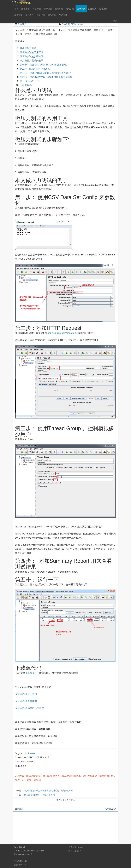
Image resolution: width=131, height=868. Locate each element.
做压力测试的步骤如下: (32, 56)
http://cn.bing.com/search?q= (63, 333)
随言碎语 (41, 15)
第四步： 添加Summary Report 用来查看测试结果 (46, 77)
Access (31, 753)
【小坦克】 (31, 673)
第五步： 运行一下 (30, 81)
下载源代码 (26, 85)
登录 (115, 21)
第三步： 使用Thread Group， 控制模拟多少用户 (45, 73)
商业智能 (37, 9)
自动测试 (81, 9)
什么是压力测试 (28, 48)
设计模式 (92, 9)
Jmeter (80, 24)
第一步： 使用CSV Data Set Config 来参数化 (43, 65)
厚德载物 (18, 15)
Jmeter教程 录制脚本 (26, 701)
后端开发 (70, 9)
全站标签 (52, 15)
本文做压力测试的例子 (32, 61)
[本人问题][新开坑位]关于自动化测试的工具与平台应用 (48, 791)
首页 (16, 9)
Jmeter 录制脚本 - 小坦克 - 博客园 (39, 795)
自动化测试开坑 (69, 24)
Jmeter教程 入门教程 (26, 694)
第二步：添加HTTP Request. (35, 69)
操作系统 (103, 9)
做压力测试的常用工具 (32, 52)
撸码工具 (30, 15)
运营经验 (48, 9)
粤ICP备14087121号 (23, 854)
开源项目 (63, 15)
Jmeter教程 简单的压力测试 (29, 708)
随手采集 (25, 9)
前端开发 (59, 9)
